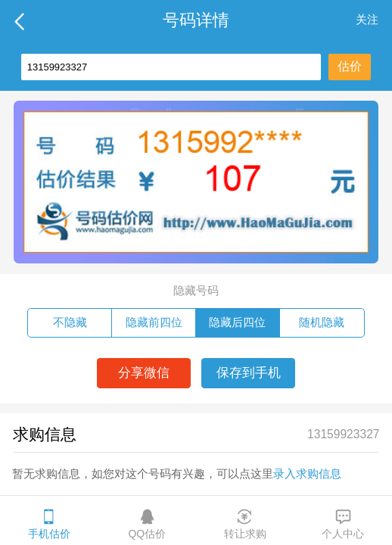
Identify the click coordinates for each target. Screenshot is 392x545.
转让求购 (245, 524)
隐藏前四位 (154, 322)
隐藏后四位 (237, 322)
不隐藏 (70, 322)
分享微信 (144, 373)
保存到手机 (249, 373)
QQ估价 (147, 524)
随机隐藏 (322, 322)
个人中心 (343, 524)
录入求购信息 (307, 473)
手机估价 (49, 524)
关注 (367, 19)
